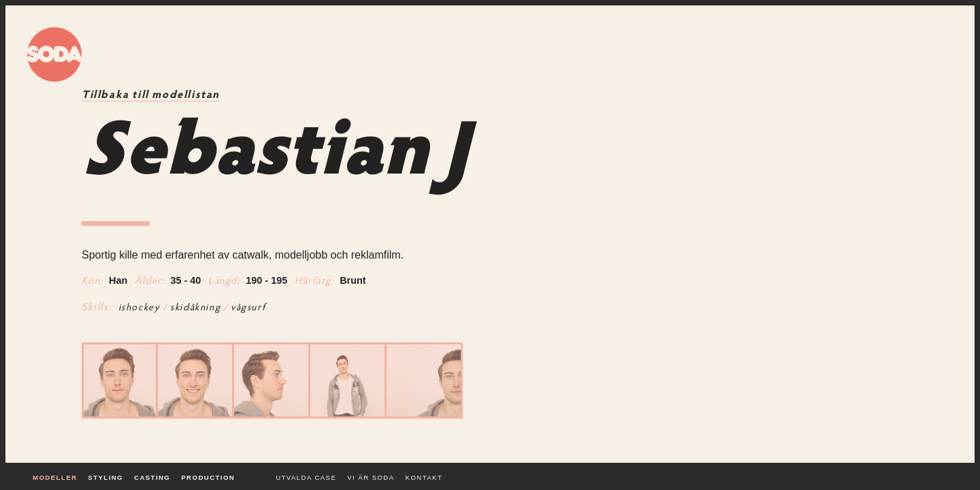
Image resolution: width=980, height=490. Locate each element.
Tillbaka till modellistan (151, 95)
